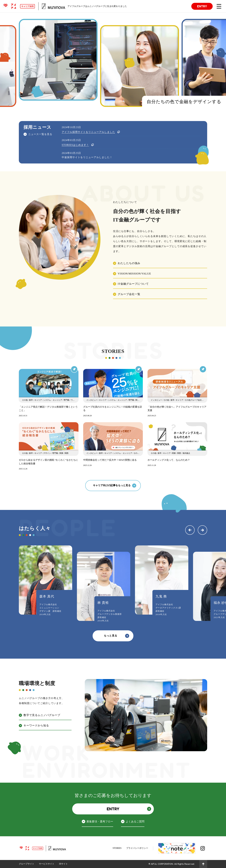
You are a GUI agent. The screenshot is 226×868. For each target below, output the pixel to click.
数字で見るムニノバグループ (42, 715)
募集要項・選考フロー (100, 822)
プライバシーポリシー (137, 848)
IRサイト (63, 864)
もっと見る (111, 636)
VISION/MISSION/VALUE (134, 274)
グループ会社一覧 (129, 294)
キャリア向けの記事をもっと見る (112, 485)
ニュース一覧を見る (40, 134)
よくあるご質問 (135, 822)
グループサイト (27, 864)
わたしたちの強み (129, 263)
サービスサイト (47, 864)
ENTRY (202, 6)
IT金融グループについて (133, 284)
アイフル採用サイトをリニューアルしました (88, 132)
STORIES (117, 848)
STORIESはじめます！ (75, 145)
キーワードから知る (36, 726)
